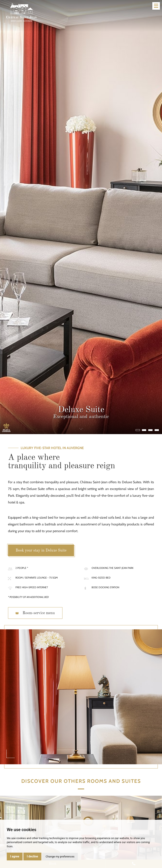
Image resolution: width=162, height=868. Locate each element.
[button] (138, 430)
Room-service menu (35, 613)
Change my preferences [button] (60, 857)
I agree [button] (15, 856)
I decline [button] (32, 856)
